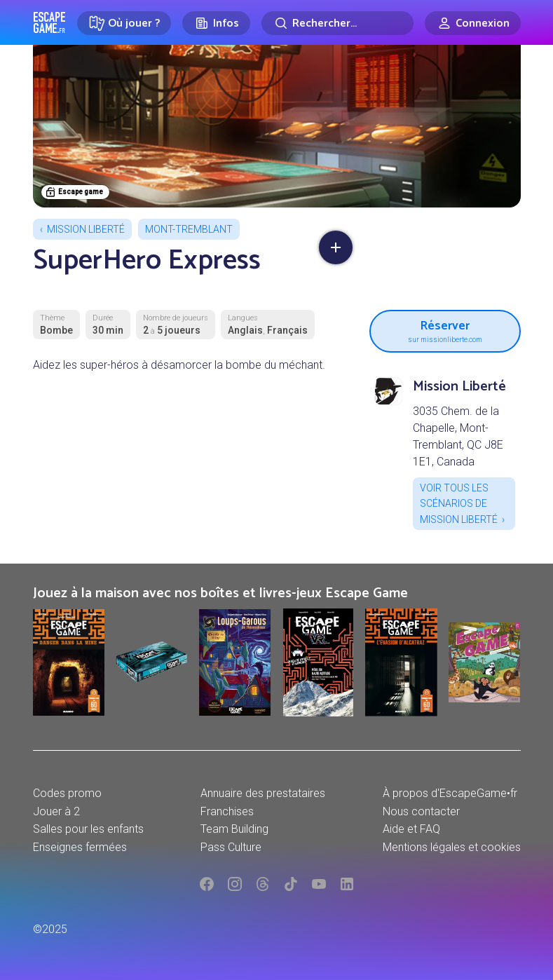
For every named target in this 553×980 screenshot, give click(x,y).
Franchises (227, 811)
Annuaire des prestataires (263, 793)
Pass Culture (231, 847)
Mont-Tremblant (189, 229)
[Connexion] (473, 23)
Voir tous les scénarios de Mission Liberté (459, 504)
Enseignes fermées (80, 847)
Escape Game (49, 22)
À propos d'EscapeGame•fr (450, 793)
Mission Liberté (86, 229)
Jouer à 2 (56, 811)
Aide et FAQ (411, 829)
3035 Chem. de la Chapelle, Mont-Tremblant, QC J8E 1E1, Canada (458, 436)
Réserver (445, 329)
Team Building (234, 829)
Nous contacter (421, 811)
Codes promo (67, 793)
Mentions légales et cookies (452, 847)
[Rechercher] (337, 23)
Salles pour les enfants (88, 829)
